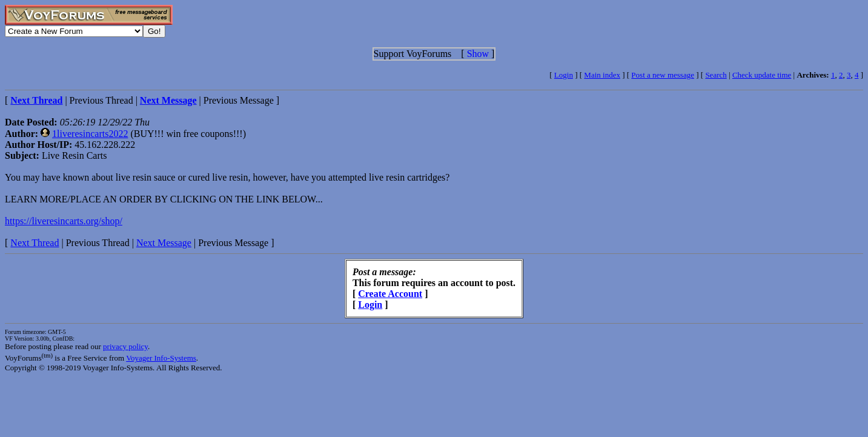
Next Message (164, 243)
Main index (602, 75)
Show (478, 54)
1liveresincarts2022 (90, 134)
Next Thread (35, 243)
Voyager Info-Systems (161, 358)
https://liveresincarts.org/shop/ (64, 221)
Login (564, 75)
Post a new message (663, 75)
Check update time (762, 75)
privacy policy (125, 346)
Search (716, 75)
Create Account (390, 294)
